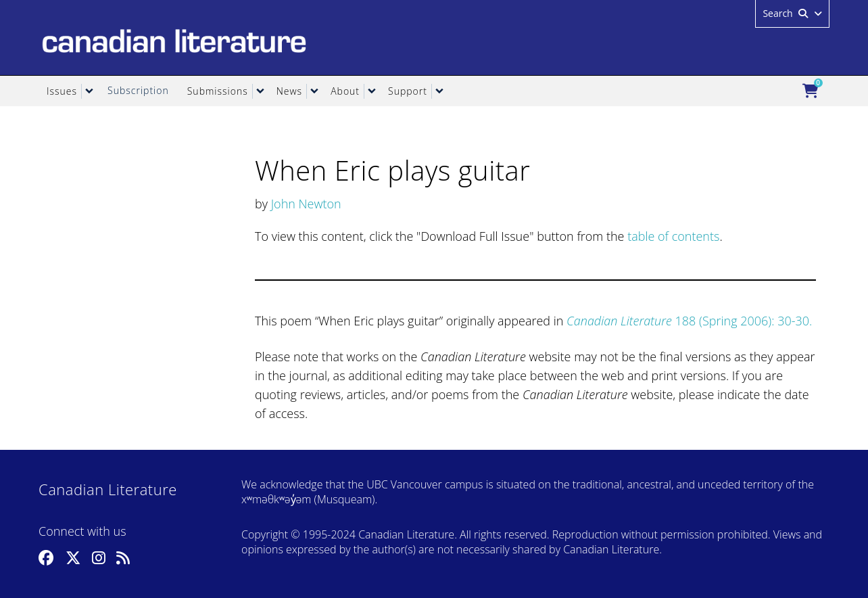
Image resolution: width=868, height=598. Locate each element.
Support (408, 91)
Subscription (138, 90)
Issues (62, 91)
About (345, 91)
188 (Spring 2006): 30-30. (689, 321)
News (289, 91)
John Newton (306, 204)
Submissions (218, 91)
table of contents (673, 236)
